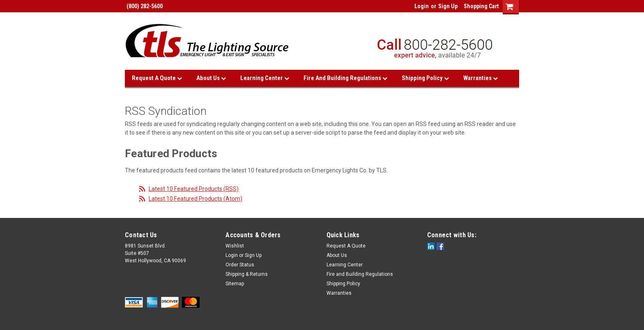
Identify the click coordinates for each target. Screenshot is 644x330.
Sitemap (235, 284)
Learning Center (265, 78)
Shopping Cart (481, 6)
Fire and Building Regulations (345, 78)
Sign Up (448, 6)
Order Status (240, 265)
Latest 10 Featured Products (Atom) (195, 199)
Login (422, 6)
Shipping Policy (425, 78)
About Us (211, 78)
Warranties (481, 78)
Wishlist (235, 246)
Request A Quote (157, 78)
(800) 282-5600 (144, 6)
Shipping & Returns (247, 274)
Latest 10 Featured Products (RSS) (194, 189)
